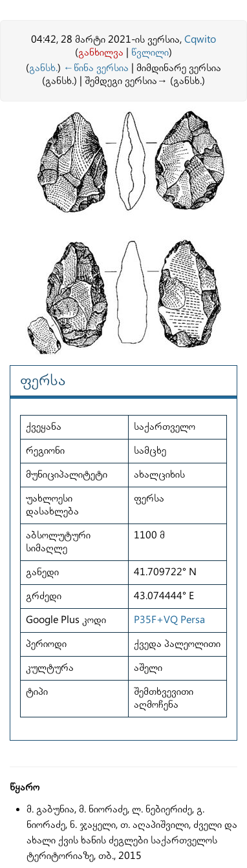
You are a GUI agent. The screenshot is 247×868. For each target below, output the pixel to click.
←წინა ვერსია (96, 68)
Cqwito (200, 40)
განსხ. (43, 68)
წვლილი (150, 53)
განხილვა (101, 53)
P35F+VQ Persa (169, 620)
